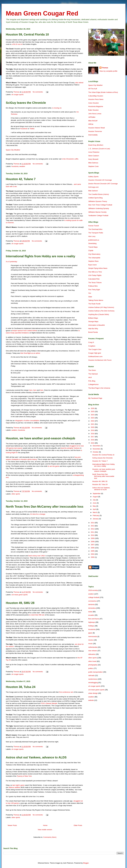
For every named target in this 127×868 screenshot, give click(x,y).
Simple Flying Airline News (98, 268)
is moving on (57, 108)
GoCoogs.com (93, 187)
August (95, 497)
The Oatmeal (93, 374)
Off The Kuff (93, 89)
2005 (93, 551)
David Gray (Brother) (96, 145)
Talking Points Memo (96, 300)
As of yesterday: (12, 262)
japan (90, 633)
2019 (93, 430)
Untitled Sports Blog (95, 198)
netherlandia (93, 647)
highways (92, 622)
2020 (93, 427)
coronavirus (92, 601)
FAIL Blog (92, 381)
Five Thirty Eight (94, 290)
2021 (93, 424)
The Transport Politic (96, 233)
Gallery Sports (93, 177)
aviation (14, 430)
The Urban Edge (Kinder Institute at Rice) (103, 92)
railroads (91, 675)
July (94, 500)
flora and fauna (94, 619)
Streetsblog (92, 243)
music (90, 644)
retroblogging (93, 683)
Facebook (24, 129)
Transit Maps (93, 247)
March (95, 512)
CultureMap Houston (96, 96)
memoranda (93, 636)
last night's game (19, 785)
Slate (90, 297)
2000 (93, 557)
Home (45, 825)
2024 (93, 415)
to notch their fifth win (37, 615)
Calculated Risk (94, 279)
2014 (93, 523)
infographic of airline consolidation (27, 421)
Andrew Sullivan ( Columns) (101, 307)
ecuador (91, 615)
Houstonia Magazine (96, 106)
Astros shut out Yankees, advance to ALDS (36, 757)
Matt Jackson (93, 191)
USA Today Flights (95, 275)
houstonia (15, 166)
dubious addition (14, 787)
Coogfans (92, 346)
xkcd (90, 377)
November (97, 449)
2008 (93, 542)
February (96, 515)
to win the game (54, 466)
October (96, 452)
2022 (93, 421)
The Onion (92, 370)
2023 (93, 418)
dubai (90, 612)
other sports (16, 494)
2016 (93, 440)
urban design (93, 693)
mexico (91, 640)
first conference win (66, 692)
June (95, 503)
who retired (79, 83)
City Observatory (94, 254)
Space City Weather (13, 150)
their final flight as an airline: (30, 353)
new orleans (93, 651)
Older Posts (78, 825)
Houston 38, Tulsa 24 (21, 687)
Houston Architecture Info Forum (100, 360)
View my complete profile (108, 71)
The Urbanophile (94, 258)
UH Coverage (100, 180)
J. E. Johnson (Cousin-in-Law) (99, 149)
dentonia (91, 604)
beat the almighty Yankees (70, 448)
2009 (93, 538)
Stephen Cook (93, 166)
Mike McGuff (93, 121)
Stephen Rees (93, 261)
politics (91, 668)
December (97, 446)
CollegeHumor (93, 384)
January (96, 519)
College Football (100, 205)
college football (94, 597)
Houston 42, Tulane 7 (21, 179)
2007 (93, 545)
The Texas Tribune (95, 283)
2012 (93, 529)
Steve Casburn (94, 156)
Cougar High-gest (95, 353)
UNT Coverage (103, 184)
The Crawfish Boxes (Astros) (99, 194)
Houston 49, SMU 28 (20, 603)
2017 (93, 437)
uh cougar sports (18, 95)
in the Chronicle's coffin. (70, 159)
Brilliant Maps (93, 318)
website (91, 700)
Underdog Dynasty (99, 208)
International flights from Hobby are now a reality (40, 256)
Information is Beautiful (96, 325)
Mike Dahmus (93, 163)
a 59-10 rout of (17, 44)
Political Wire (93, 286)
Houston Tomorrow (95, 131)
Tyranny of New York (24, 776)
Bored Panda (93, 332)
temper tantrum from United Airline (24, 331)
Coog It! (91, 342)
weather (22, 166)
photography (93, 665)
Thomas (105, 68)
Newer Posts (12, 825)
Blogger (86, 863)
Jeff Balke (92, 117)
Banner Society (97, 212)
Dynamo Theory (98, 201)
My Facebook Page (95, 398)
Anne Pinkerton (94, 152)
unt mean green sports (20, 595)
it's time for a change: (38, 514)
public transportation (96, 672)
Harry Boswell (93, 159)
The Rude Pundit (94, 304)
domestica (92, 608)
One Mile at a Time (95, 272)
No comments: (38, 92)
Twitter (32, 129)
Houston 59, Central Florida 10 (27, 34)
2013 (93, 526)
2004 (93, 554)
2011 (93, 532)
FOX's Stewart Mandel (49, 703)
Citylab (91, 251)
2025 (93, 411)
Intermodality (93, 135)
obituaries (92, 654)
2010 (93, 535)
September (97, 494)
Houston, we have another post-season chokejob (40, 438)
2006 (93, 548)
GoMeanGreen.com (95, 356)
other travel (92, 661)
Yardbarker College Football (98, 216)
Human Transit (94, 226)
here (31, 390)
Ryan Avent (92, 265)
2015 (93, 443)
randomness (93, 679)
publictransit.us (94, 240)
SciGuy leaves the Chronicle (26, 103)
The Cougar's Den (95, 349)
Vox (90, 293)
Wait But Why (93, 329)
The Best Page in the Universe (99, 388)
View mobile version (45, 830)
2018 (93, 434)
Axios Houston (94, 103)
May (95, 506)
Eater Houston (93, 110)
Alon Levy (92, 236)
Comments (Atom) (50, 837)
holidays (91, 626)
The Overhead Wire (95, 229)
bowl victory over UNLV (37, 556)
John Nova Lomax (95, 114)
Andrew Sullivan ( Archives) (101, 311)
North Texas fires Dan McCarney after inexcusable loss (45, 507)
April (95, 509)
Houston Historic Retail (96, 128)
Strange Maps (93, 321)
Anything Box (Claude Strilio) (99, 314)
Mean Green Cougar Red (42, 13)
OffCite (91, 124)
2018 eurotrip (93, 590)
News (96, 99)
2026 (93, 408)
